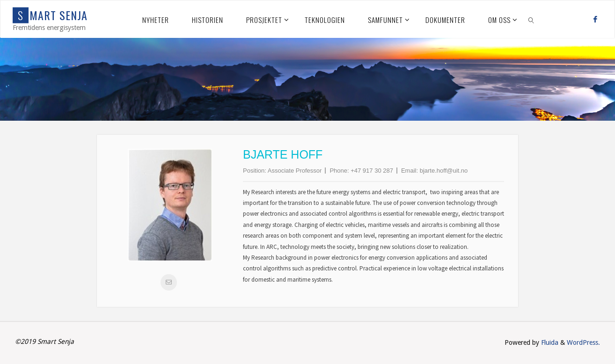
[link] (531, 19)
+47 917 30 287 (372, 171)
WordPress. (583, 342)
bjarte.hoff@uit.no (444, 171)
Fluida (549, 342)
